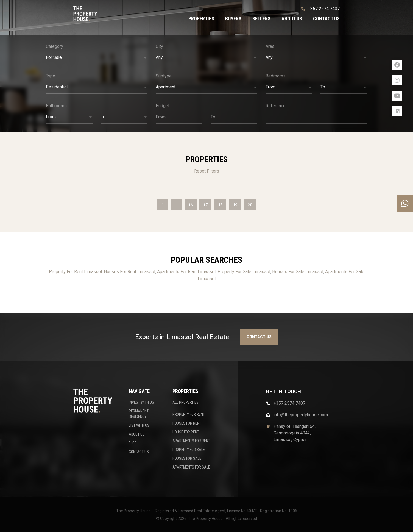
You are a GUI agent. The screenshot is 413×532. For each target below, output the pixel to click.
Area (270, 46)
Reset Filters (207, 171)
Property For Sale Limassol (244, 272)
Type (51, 76)
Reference (276, 106)
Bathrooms (56, 106)
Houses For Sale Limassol (298, 272)
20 (250, 205)
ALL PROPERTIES (185, 402)
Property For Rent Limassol (75, 272)
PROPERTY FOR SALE (189, 450)
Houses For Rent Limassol (129, 272)
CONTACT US (139, 452)
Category (55, 46)
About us (292, 19)
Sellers (261, 19)
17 (205, 205)
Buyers (233, 19)
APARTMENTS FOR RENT (191, 441)
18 (220, 205)
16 (191, 205)
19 (235, 205)
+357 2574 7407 (320, 9)
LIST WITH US (139, 425)
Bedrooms (276, 76)
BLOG (133, 443)
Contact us (326, 19)
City (159, 46)
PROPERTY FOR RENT (189, 414)
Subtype (164, 76)
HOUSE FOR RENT (186, 432)
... (176, 205)
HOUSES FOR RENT (187, 423)
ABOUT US (137, 434)
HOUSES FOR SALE (187, 458)
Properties (201, 19)
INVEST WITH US (141, 402)
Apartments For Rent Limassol (186, 272)
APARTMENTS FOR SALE (191, 467)
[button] (97, 58)
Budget (163, 106)
